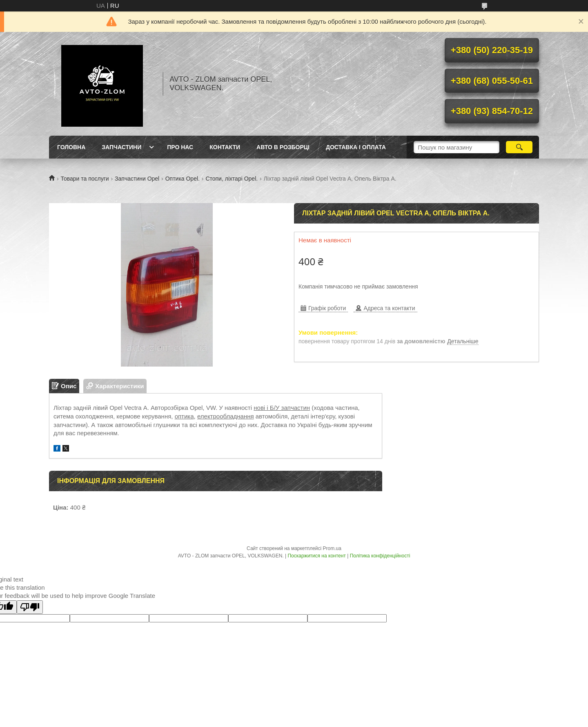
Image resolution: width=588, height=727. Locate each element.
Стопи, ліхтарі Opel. (232, 179)
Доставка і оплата (356, 147)
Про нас (180, 147)
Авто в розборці (283, 147)
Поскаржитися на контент (316, 556)
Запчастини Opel (137, 179)
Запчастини (121, 147)
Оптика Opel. (183, 179)
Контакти (225, 147)
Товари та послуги (85, 179)
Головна (71, 147)
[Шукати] (519, 147)
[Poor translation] (30, 607)
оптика (184, 416)
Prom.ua (332, 548)
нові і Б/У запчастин (282, 408)
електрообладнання (226, 416)
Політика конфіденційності (380, 556)
